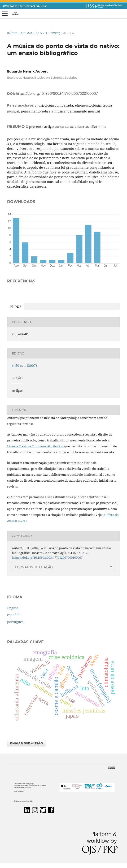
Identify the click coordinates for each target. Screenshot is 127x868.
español (13, 615)
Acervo (27, 33)
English (13, 608)
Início (12, 33)
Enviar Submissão (27, 743)
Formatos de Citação (34, 567)
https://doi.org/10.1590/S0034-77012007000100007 (57, 94)
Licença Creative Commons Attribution (35, 446)
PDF (17, 307)
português (15, 622)
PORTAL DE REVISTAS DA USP (25, 6)
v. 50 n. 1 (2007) (48, 33)
